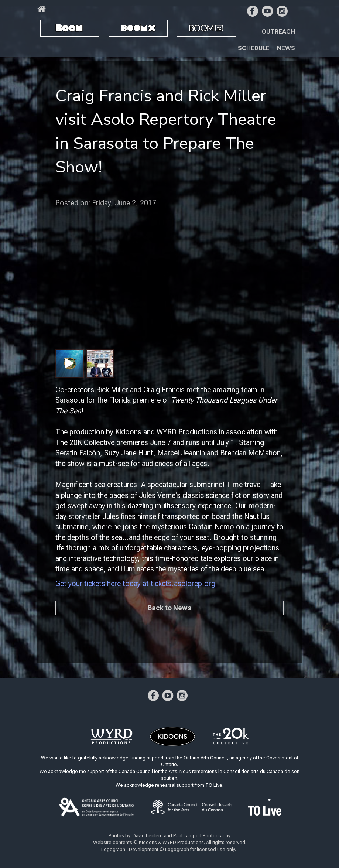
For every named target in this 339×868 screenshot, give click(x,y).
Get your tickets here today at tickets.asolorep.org (135, 584)
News (286, 48)
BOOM (54, 28)
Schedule (254, 48)
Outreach (278, 31)
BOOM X (124, 28)
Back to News (169, 608)
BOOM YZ (197, 28)
